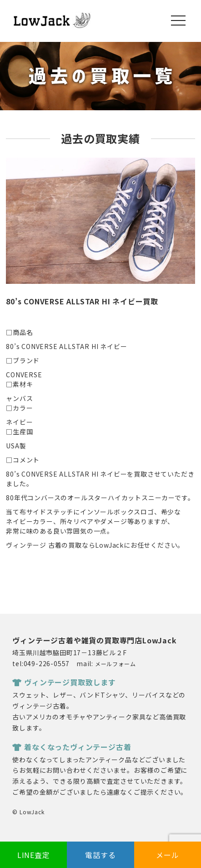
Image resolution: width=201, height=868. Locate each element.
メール (167, 855)
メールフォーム (116, 664)
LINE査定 (34, 855)
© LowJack (28, 812)
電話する (100, 855)
